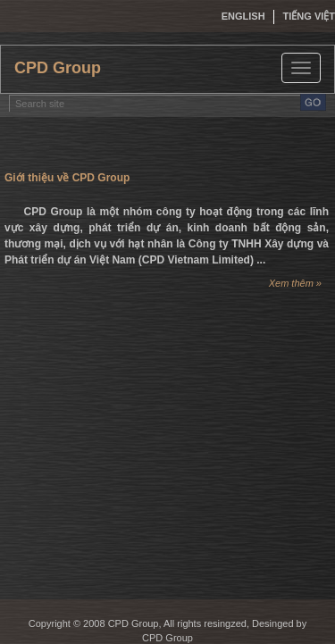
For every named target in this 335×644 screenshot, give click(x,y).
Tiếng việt (309, 16)
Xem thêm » (295, 283)
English (243, 16)
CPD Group (58, 68)
